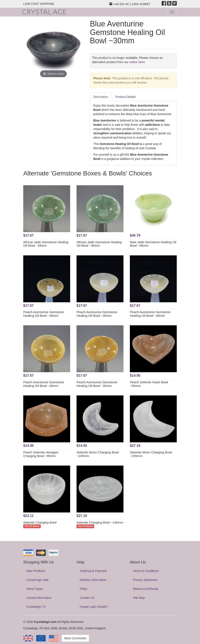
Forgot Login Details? (94, 607)
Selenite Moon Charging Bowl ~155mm (151, 454)
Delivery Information (93, 580)
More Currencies (75, 638)
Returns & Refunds (146, 589)
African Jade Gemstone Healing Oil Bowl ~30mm (99, 244)
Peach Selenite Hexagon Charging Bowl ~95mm (41, 454)
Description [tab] (101, 97)
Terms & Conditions (146, 571)
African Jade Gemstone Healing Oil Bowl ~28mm (46, 244)
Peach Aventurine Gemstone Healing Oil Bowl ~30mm (44, 314)
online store (137, 62)
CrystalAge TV (36, 607)
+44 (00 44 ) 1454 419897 (130, 4)
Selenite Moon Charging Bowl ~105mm (98, 454)
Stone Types (35, 589)
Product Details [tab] (126, 97)
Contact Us (87, 598)
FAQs (83, 589)
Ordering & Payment (93, 571)
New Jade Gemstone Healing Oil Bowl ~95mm (153, 244)
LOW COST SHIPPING (39, 4)
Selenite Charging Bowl (40, 522)
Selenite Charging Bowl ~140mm (100, 522)
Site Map (139, 598)
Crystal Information (39, 598)
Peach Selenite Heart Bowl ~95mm (149, 384)
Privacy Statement (145, 580)
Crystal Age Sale (38, 580)
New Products (36, 571)
